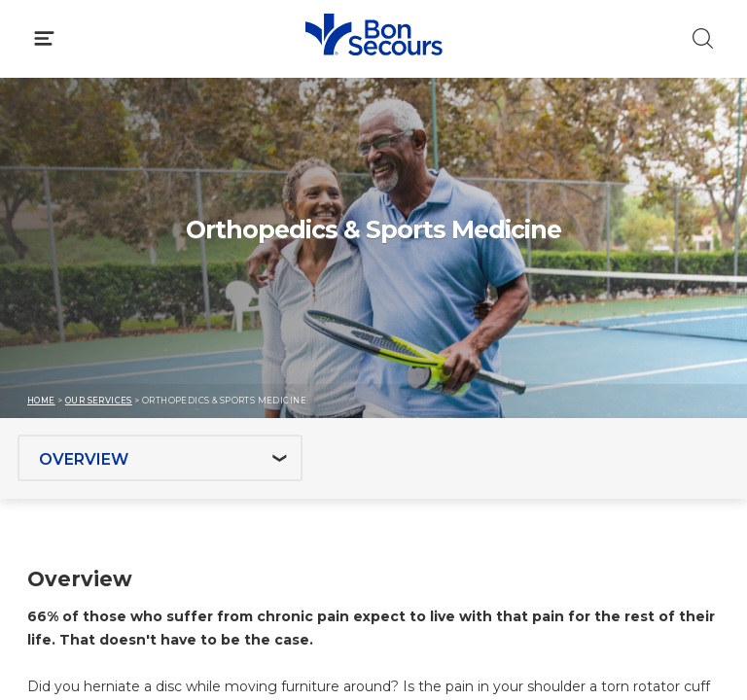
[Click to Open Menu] (44, 38)
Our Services (99, 401)
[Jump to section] (160, 458)
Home (41, 401)
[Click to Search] (703, 38)
